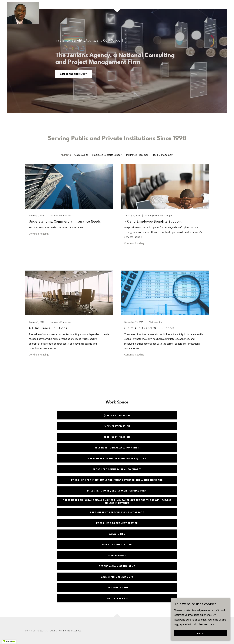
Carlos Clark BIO (117, 598)
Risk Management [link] (163, 155)
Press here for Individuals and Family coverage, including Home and (117, 480)
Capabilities (117, 534)
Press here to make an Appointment (117, 448)
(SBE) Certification (117, 437)
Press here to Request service (117, 523)
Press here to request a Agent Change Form (117, 491)
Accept (201, 633)
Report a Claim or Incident (117, 566)
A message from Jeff (74, 74)
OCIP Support (117, 555)
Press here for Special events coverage (117, 512)
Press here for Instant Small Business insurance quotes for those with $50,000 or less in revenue (117, 501)
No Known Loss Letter (117, 544)
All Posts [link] (66, 155)
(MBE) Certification (117, 426)
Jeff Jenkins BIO (117, 587)
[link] (23, 4)
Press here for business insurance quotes (117, 458)
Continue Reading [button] (39, 234)
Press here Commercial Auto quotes (117, 469)
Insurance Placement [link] (138, 155)
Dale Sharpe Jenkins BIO (117, 577)
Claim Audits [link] (81, 155)
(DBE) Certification (117, 415)
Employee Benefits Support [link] (107, 155)
